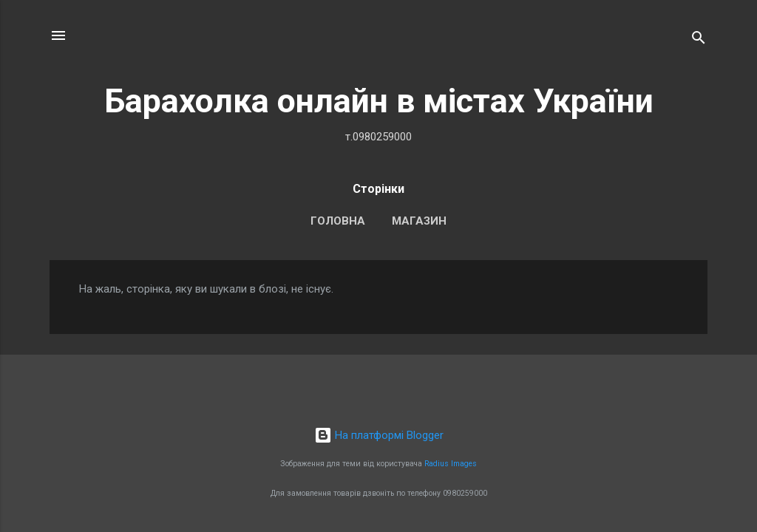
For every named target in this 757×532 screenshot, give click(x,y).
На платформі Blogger (379, 435)
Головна (338, 221)
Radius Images (451, 464)
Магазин (419, 221)
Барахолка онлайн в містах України (379, 101)
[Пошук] (699, 40)
